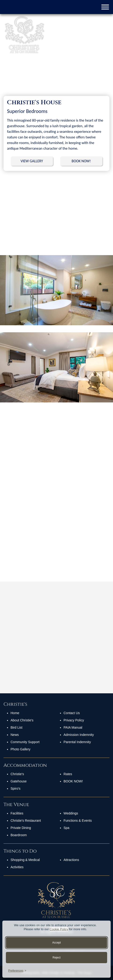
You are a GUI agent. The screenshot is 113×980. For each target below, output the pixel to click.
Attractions (71, 860)
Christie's (17, 774)
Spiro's (15, 788)
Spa (66, 828)
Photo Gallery (21, 749)
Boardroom (19, 835)
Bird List (17, 727)
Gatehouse (19, 781)
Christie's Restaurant (26, 821)
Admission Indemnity (79, 735)
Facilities (17, 813)
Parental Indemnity (77, 742)
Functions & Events (78, 821)
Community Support (25, 742)
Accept (57, 943)
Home (15, 713)
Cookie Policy (59, 929)
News (15, 735)
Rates (68, 774)
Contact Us (72, 713)
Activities (17, 867)
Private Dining (21, 828)
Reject (56, 958)
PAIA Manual (73, 727)
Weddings (71, 813)
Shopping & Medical (25, 860)
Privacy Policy (74, 720)
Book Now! (73, 781)
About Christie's (22, 720)
